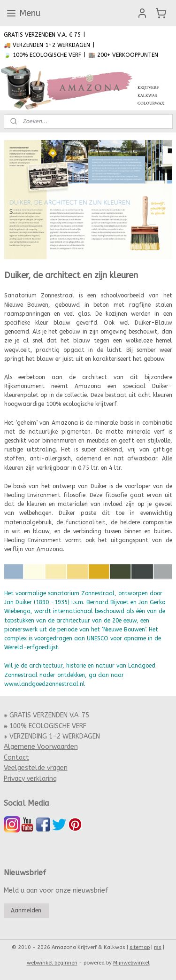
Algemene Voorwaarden (41, 747)
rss (158, 947)
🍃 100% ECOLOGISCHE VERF (42, 55)
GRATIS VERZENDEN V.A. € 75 (42, 35)
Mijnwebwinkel (131, 963)
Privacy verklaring (30, 779)
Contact (16, 758)
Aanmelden (26, 910)
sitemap (140, 947)
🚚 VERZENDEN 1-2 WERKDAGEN (47, 45)
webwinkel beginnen (52, 963)
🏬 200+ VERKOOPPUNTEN (123, 55)
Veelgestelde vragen (36, 768)
